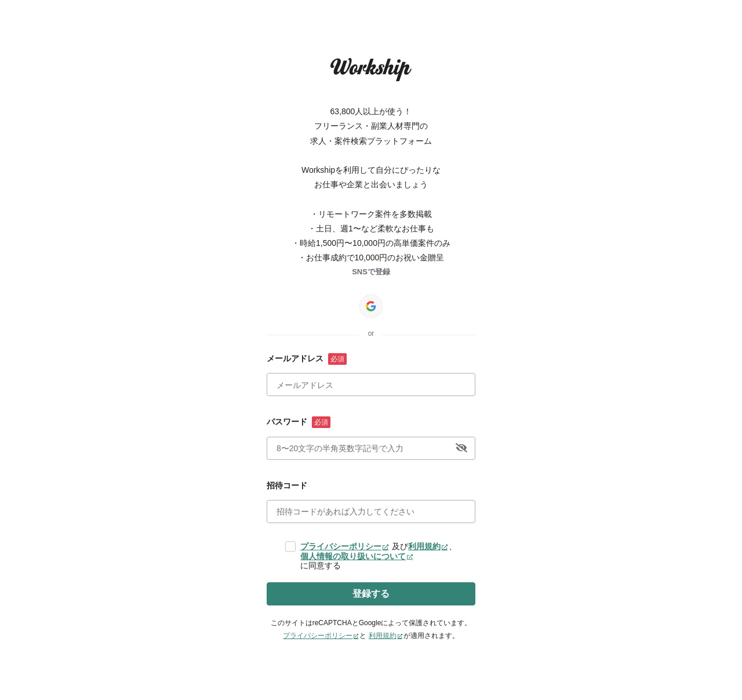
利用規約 (424, 546)
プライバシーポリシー (341, 546)
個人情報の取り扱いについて (353, 556)
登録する (371, 594)
